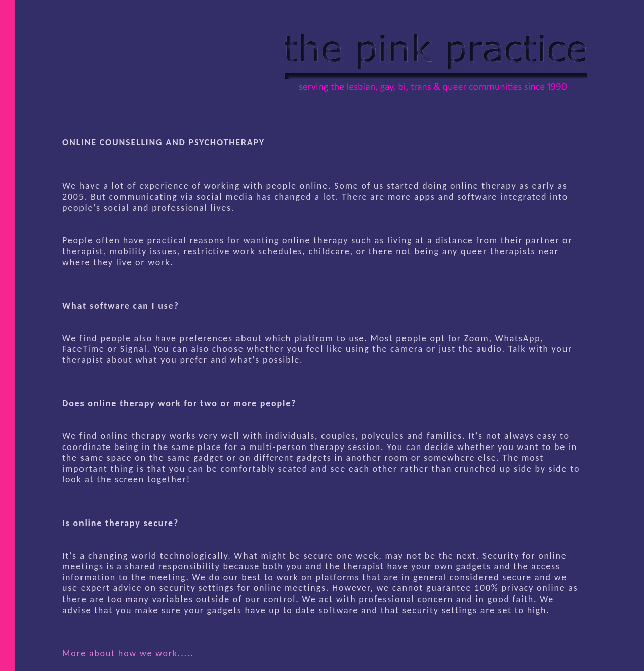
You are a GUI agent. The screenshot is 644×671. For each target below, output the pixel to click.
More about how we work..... (128, 653)
